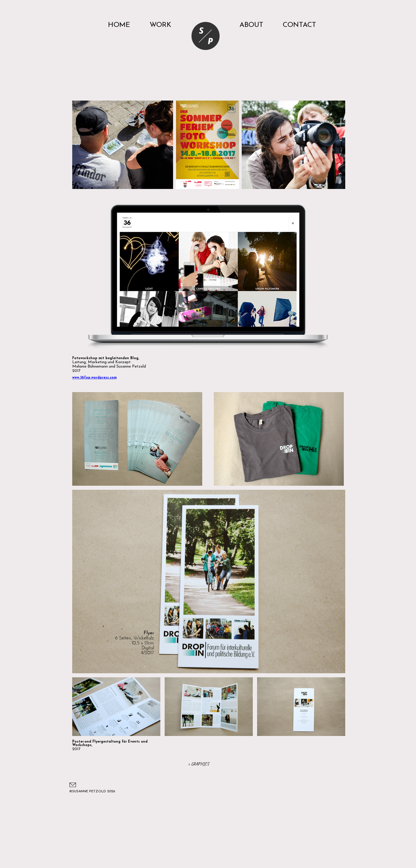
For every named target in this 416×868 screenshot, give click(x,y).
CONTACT (299, 25)
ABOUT (251, 25)
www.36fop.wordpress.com (94, 378)
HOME (119, 25)
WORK (160, 25)
